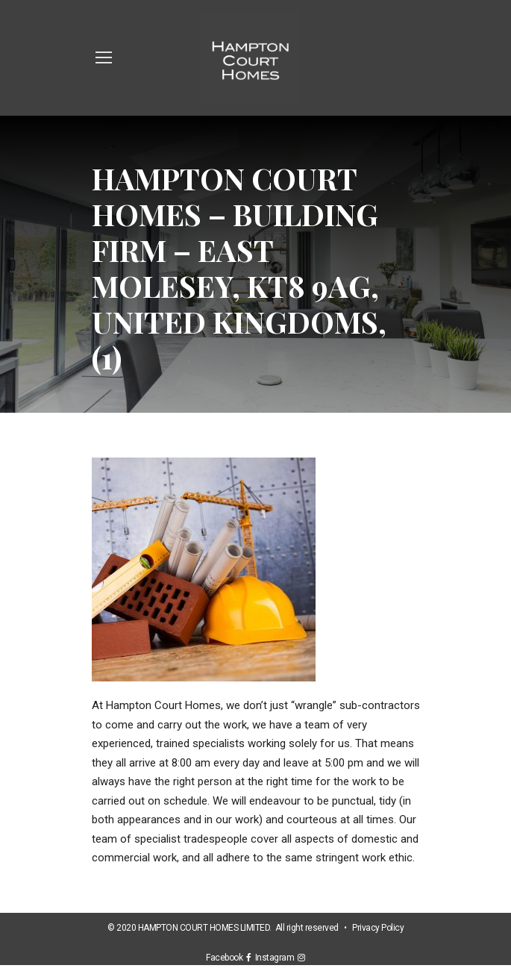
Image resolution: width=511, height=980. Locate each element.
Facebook (226, 958)
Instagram (277, 958)
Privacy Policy (378, 928)
